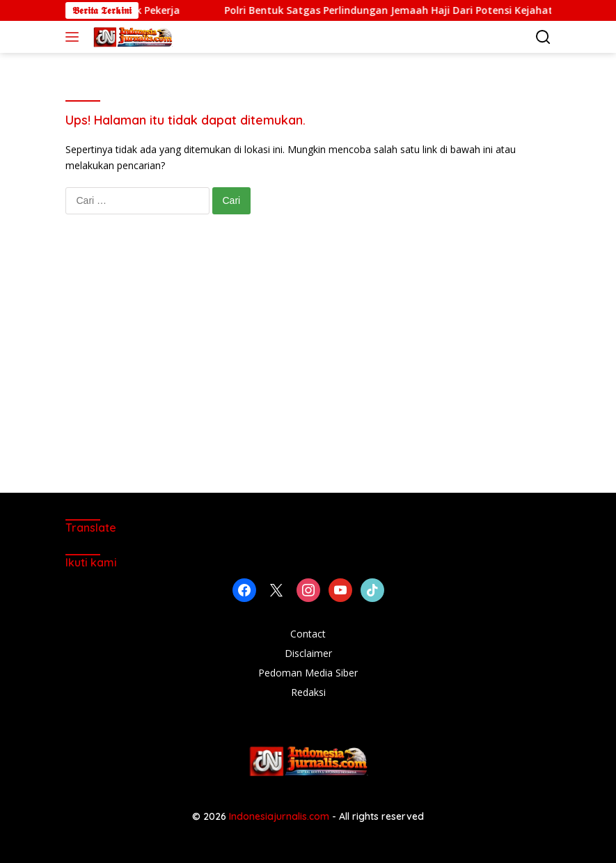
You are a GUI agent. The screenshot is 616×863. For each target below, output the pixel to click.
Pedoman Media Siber (308, 673)
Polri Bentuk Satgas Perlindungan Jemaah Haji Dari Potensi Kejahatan (412, 10)
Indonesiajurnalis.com (281, 816)
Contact (308, 634)
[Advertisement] (308, 367)
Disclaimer (308, 653)
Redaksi (308, 692)
